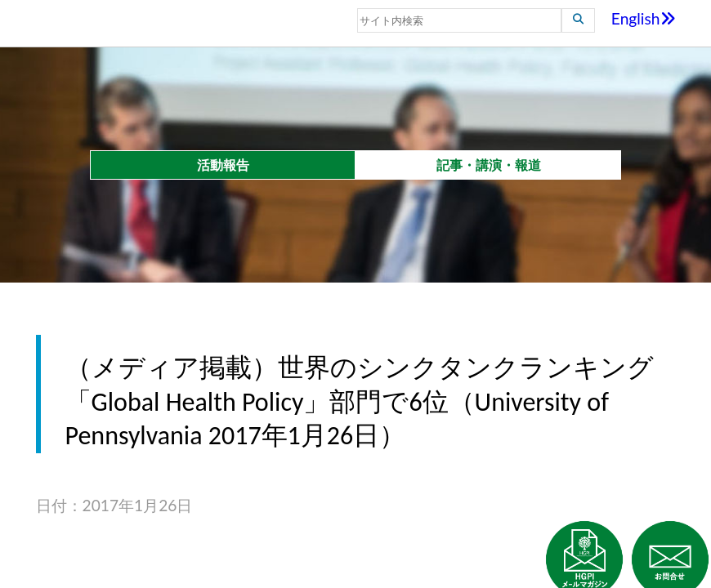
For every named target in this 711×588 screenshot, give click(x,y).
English (644, 18)
